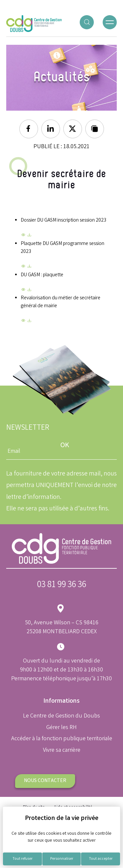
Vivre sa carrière (62, 750)
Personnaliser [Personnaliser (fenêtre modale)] (62, 859)
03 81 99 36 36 (62, 585)
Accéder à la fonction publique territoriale (62, 739)
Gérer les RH (61, 728)
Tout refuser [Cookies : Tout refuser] (22, 859)
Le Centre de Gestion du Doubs (61, 716)
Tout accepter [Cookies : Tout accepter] (101, 859)
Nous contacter (45, 781)
